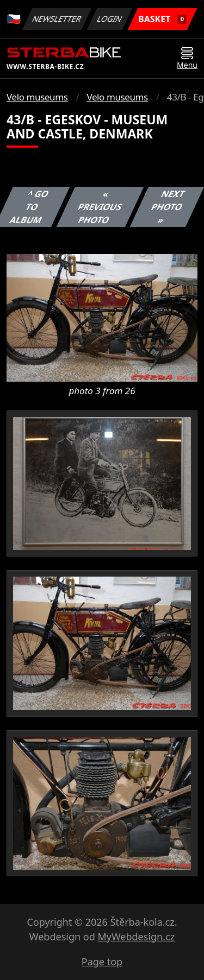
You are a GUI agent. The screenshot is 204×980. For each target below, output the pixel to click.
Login (110, 19)
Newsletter (57, 19)
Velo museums (37, 97)
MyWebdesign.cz (136, 937)
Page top (102, 962)
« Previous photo (100, 207)
